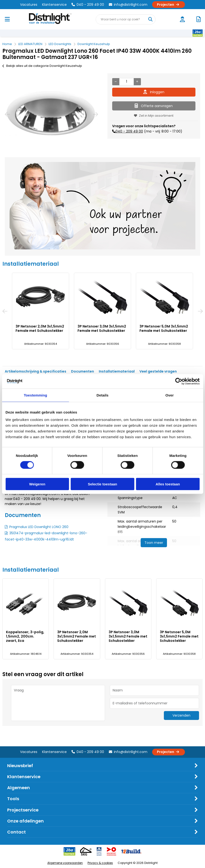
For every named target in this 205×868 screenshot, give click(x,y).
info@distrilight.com (128, 5)
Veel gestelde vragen (158, 371)
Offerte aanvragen (154, 106)
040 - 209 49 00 (88, 5)
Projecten (169, 5)
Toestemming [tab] (35, 395)
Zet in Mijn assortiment (154, 116)
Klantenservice (54, 5)
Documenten (83, 371)
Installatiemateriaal (117, 371)
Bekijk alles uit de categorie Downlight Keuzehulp (42, 66)
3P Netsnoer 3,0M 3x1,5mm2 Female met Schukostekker (102, 328)
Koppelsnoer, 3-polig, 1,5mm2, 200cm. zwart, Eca (25, 636)
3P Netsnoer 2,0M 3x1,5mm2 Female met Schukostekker (40, 328)
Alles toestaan (168, 484)
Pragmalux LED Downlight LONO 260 (39, 527)
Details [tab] (103, 395)
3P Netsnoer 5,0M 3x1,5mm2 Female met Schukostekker (164, 328)
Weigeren (37, 484)
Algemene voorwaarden (65, 863)
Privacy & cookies (100, 863)
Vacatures (29, 5)
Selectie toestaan (102, 484)
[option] (51, 114)
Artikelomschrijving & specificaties (36, 371)
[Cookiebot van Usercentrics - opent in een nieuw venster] (179, 381)
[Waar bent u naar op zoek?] (150, 19)
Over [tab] (170, 395)
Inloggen (154, 92)
